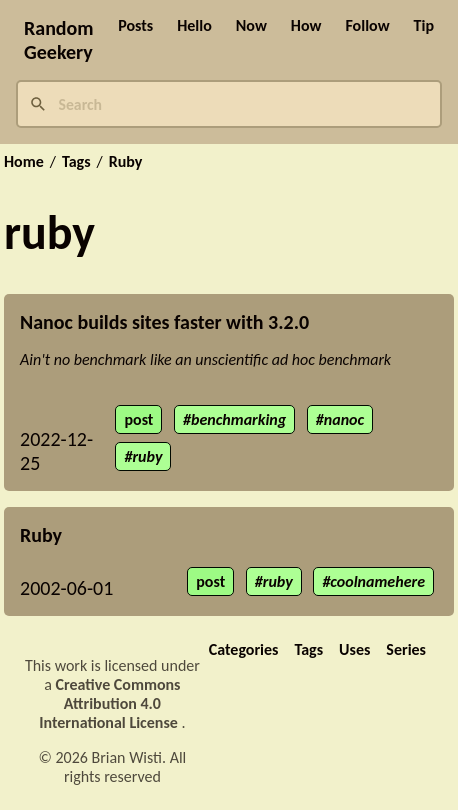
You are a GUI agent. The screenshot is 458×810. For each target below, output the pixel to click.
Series (406, 649)
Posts (135, 25)
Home (24, 162)
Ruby (126, 162)
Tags (76, 162)
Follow (367, 25)
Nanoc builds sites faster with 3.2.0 (164, 322)
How (306, 25)
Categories (244, 649)
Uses (354, 649)
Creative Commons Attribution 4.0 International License (110, 703)
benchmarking (238, 419)
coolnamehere (377, 581)
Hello (194, 25)
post (138, 419)
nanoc (344, 419)
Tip (424, 25)
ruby (147, 456)
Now (251, 25)
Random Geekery (59, 40)
